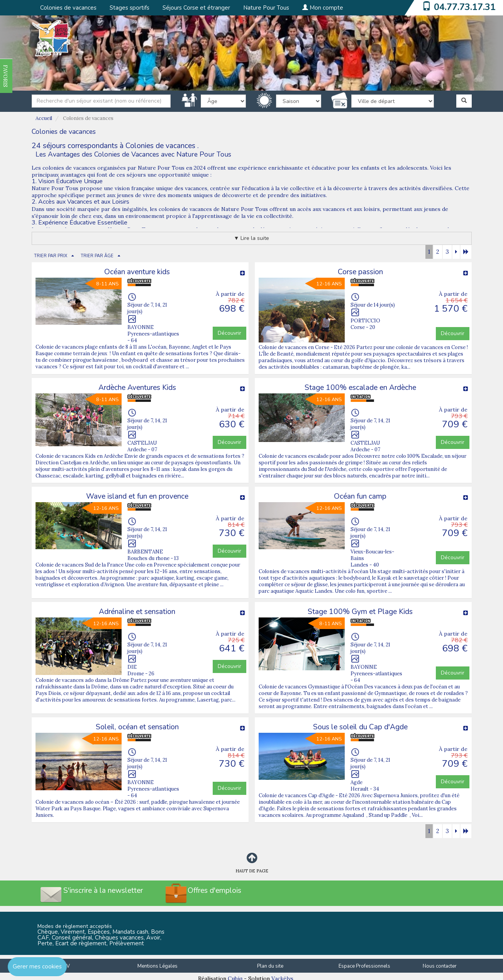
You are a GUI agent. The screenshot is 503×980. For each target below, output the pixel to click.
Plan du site (270, 966)
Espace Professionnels (364, 966)
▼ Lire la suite (252, 238)
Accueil (44, 118)
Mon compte (323, 8)
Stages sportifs (130, 8)
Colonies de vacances (68, 8)
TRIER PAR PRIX (51, 256)
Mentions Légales (158, 966)
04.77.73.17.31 (465, 7)
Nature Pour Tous (266, 8)
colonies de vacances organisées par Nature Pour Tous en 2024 (124, 168)
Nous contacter (440, 966)
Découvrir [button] (229, 333)
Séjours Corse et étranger (196, 8)
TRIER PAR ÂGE (97, 256)
